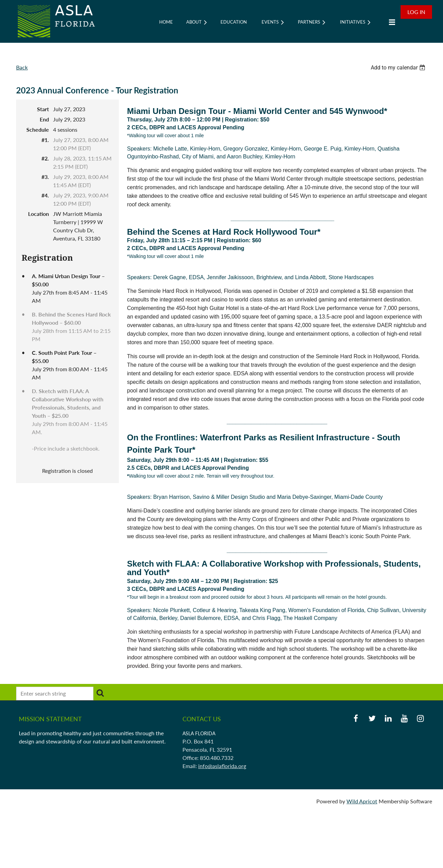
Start (43, 109)
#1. (45, 140)
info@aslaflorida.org (222, 766)
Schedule (38, 129)
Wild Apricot (362, 801)
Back (22, 67)
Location (39, 214)
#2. (45, 158)
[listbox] (399, 68)
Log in (416, 12)
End (44, 119)
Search (100, 693)
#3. (45, 177)
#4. (45, 195)
